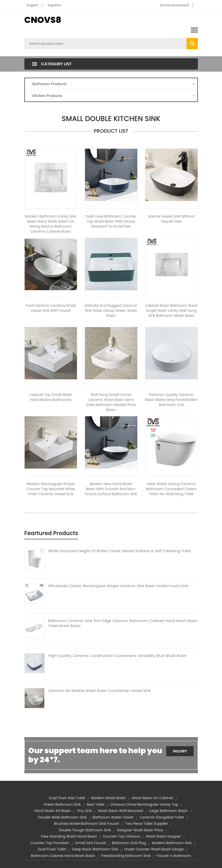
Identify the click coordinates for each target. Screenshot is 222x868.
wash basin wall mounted (121, 811)
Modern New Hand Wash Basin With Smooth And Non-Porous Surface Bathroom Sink (111, 489)
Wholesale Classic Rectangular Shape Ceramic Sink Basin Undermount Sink (118, 586)
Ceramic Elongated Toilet (162, 817)
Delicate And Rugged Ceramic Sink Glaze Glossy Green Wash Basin (111, 311)
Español (54, 5)
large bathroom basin (168, 811)
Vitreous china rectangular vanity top (144, 804)
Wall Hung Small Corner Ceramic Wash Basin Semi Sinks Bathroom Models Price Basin (111, 402)
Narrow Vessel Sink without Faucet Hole (171, 219)
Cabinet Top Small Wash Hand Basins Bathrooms (51, 397)
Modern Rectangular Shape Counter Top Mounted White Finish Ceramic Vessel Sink (51, 489)
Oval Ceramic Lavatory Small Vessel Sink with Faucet (51, 308)
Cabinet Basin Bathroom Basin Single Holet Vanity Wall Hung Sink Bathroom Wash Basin (171, 311)
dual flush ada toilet (67, 798)
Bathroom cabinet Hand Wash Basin (63, 856)
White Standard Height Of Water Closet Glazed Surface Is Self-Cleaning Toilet (120, 551)
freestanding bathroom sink (126, 856)
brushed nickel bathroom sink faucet (87, 824)
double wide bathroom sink (62, 817)
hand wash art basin (53, 811)
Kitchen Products (114, 96)
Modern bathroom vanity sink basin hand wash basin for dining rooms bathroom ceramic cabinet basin (51, 224)
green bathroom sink (62, 804)
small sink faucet (91, 843)
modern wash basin (109, 798)
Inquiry (180, 751)
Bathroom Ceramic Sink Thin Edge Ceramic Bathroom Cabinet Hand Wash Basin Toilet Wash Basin (123, 623)
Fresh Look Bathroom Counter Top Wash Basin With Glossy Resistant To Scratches (111, 221)
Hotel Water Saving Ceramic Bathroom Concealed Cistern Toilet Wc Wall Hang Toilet (171, 489)
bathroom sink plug (129, 843)
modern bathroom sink (172, 843)
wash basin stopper (163, 836)
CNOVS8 (43, 20)
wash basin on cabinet (152, 798)
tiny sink (84, 811)
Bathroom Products (114, 84)
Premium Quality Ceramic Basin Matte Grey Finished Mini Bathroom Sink (171, 400)
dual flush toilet (52, 849)
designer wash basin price (140, 830)
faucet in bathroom (174, 856)
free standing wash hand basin (69, 836)
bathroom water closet (113, 817)
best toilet (96, 804)
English (33, 5)
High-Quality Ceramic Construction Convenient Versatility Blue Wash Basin (118, 656)
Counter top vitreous (121, 836)
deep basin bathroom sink (95, 849)
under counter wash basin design (154, 849)
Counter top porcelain (50, 843)
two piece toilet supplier (146, 824)
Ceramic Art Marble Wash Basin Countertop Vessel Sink (99, 691)
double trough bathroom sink (85, 830)
